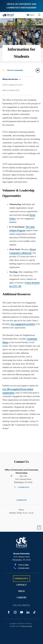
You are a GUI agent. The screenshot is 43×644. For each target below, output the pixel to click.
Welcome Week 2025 (11, 90)
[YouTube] (22, 612)
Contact (21, 585)
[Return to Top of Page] (39, 527)
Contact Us (22, 500)
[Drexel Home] (8, 15)
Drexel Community (13, 70)
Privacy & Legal (27, 626)
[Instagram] (15, 612)
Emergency (21, 579)
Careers (21, 598)
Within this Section (10, 79)
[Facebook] (9, 612)
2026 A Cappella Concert (12, 85)
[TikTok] (34, 612)
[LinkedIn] (28, 612)
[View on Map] (21, 565)
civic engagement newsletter (23, 324)
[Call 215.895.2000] (21, 568)
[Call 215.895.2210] (22, 487)
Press (21, 591)
